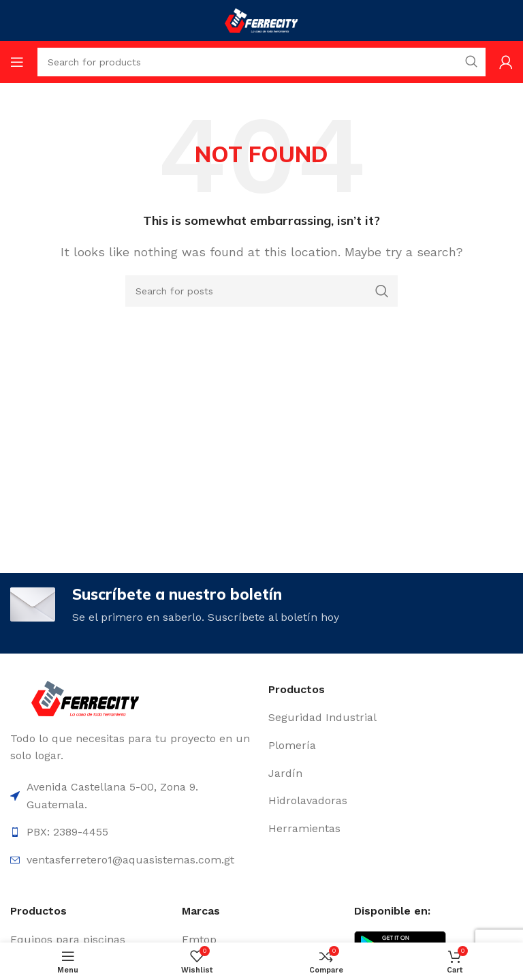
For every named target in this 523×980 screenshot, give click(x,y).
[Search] (261, 291)
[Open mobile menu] (17, 62)
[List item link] (391, 719)
